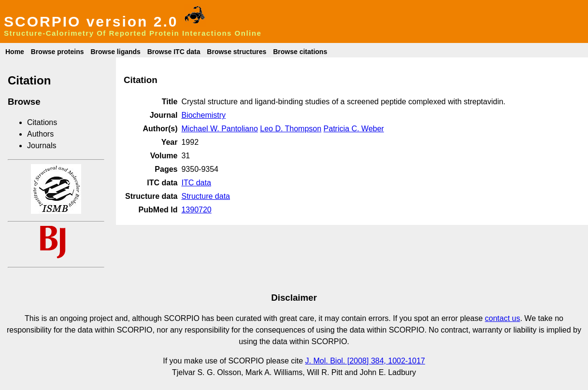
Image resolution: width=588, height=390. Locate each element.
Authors (40, 134)
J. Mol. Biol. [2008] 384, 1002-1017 (365, 361)
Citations (42, 122)
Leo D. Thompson (291, 129)
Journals (42, 146)
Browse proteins (57, 52)
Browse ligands (115, 52)
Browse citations (300, 52)
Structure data (206, 196)
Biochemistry (203, 115)
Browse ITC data (174, 52)
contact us (503, 318)
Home (15, 52)
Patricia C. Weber (354, 129)
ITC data (196, 183)
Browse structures (237, 52)
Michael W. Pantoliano (219, 129)
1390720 (196, 210)
